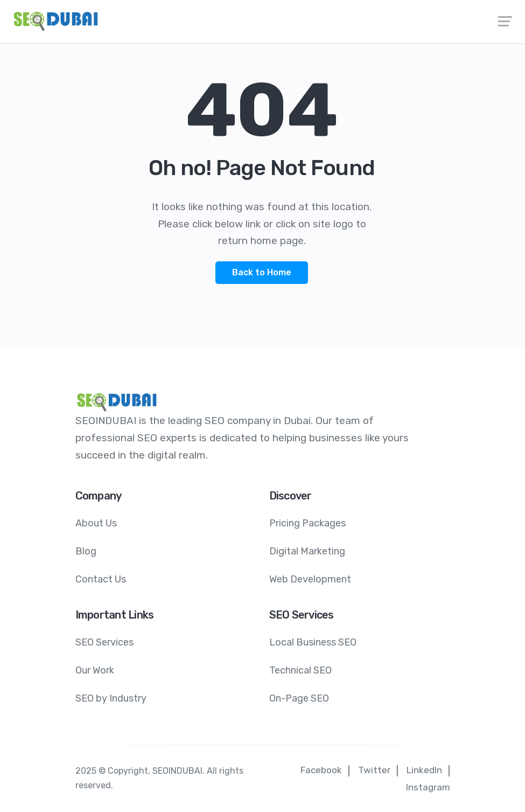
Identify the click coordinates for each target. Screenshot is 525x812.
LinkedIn (424, 770)
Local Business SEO (313, 642)
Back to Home (262, 272)
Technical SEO (300, 670)
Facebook (321, 770)
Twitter (374, 770)
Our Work (95, 670)
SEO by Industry (111, 698)
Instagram (428, 787)
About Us (96, 523)
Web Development (310, 579)
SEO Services (104, 642)
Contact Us (101, 579)
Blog (86, 551)
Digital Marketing (307, 551)
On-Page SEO (299, 698)
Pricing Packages (307, 523)
